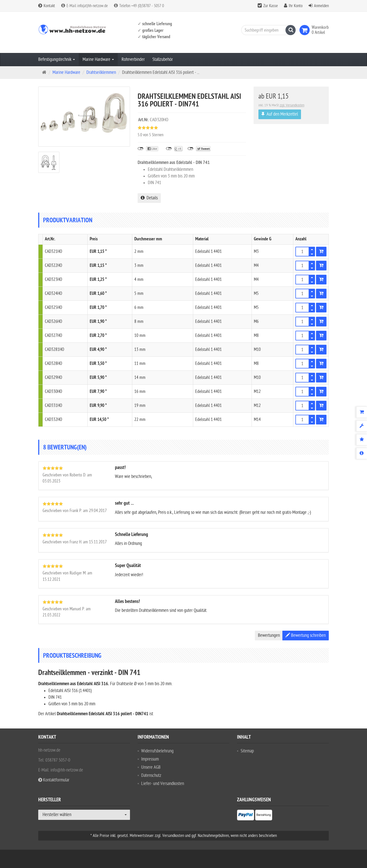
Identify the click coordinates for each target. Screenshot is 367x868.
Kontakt (47, 6)
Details (149, 198)
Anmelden (321, 6)
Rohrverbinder (133, 59)
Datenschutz (151, 775)
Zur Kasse (271, 6)
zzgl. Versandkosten (292, 105)
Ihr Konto (296, 6)
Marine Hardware (98, 59)
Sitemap (247, 751)
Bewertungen (269, 635)
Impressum (150, 759)
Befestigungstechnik (57, 59)
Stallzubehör (163, 59)
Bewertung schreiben (306, 635)
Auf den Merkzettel (280, 114)
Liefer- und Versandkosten (163, 784)
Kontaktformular (54, 780)
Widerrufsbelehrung (157, 751)
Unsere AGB (151, 767)
